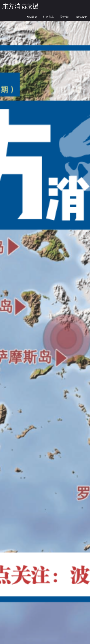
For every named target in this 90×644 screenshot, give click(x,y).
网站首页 (32, 17)
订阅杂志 (48, 17)
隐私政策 (82, 17)
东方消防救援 (20, 6)
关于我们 (65, 17)
